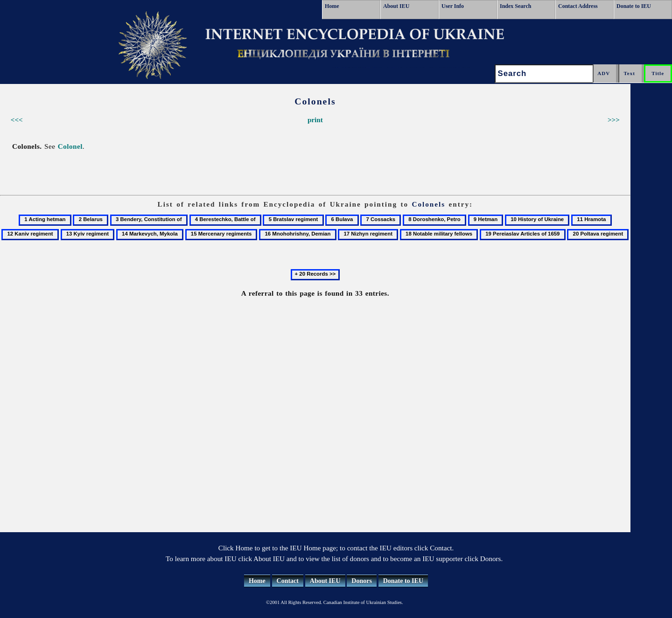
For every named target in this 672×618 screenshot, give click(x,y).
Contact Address (578, 6)
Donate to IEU (634, 6)
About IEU (396, 6)
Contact (288, 581)
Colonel (70, 146)
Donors (362, 581)
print (315, 120)
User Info (453, 6)
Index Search (515, 6)
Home (332, 6)
